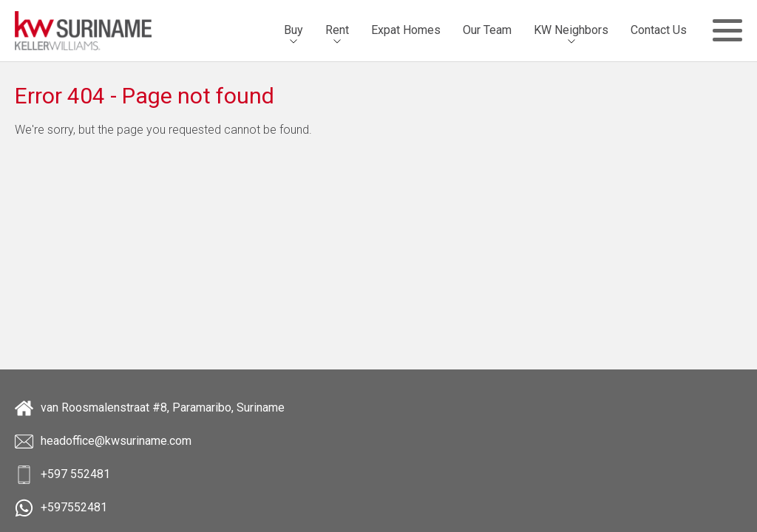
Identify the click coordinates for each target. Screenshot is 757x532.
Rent (337, 30)
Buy (293, 30)
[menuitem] (293, 30)
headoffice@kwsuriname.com (103, 441)
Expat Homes (406, 30)
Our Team (487, 30)
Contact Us (659, 30)
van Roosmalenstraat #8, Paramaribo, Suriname (150, 408)
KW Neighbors (571, 30)
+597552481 (61, 508)
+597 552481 (62, 475)
